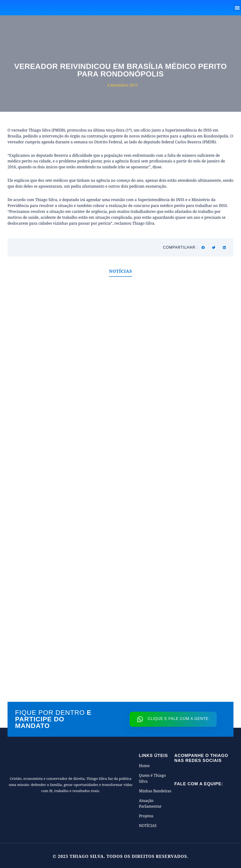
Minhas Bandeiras (155, 791)
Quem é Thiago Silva (152, 778)
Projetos (146, 816)
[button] (237, 8)
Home (144, 766)
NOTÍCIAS (148, 826)
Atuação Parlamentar (150, 804)
